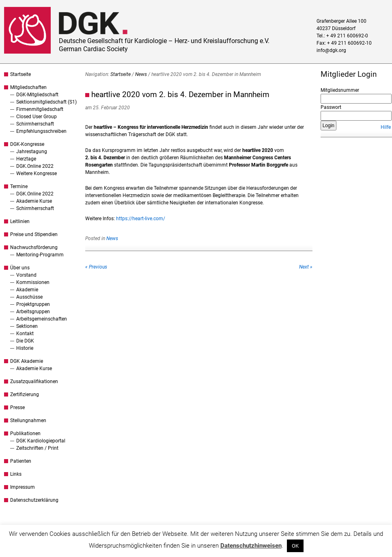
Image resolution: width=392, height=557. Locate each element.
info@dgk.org (331, 50)
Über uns (20, 268)
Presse (17, 407)
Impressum (23, 487)
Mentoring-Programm (40, 255)
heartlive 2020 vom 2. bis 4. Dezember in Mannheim (180, 94)
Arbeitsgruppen (33, 312)
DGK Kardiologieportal (41, 441)
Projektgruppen (33, 304)
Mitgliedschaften (28, 87)
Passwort (331, 107)
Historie (25, 348)
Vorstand (26, 275)
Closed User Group (37, 117)
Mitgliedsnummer (340, 90)
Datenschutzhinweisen (251, 546)
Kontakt (25, 334)
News (141, 74)
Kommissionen (33, 282)
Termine (19, 186)
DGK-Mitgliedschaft (37, 95)
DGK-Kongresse (27, 144)
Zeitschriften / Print (37, 448)
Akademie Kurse (34, 201)
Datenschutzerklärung (34, 500)
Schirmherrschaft (35, 124)
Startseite (20, 74)
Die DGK (25, 341)
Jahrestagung (32, 152)
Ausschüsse (29, 297)
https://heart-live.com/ (141, 219)
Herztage (26, 159)
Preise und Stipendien (34, 234)
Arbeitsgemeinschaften (42, 319)
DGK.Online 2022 (35, 166)
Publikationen (25, 433)
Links (16, 474)
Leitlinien (20, 221)
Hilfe (386, 127)
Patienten (21, 461)
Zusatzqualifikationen (34, 381)
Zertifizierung (25, 394)
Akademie (27, 290)
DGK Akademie (27, 361)
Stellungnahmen (28, 420)
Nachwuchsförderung (34, 247)
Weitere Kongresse (37, 173)
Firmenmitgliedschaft (40, 109)
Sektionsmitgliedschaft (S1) (46, 102)
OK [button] (295, 546)
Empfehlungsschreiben (41, 131)
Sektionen (27, 326)
